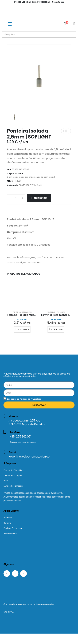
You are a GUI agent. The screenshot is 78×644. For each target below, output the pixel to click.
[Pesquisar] (42, 34)
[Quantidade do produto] (16, 198)
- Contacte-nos (39, 2)
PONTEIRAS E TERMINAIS (30, 185)
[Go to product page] (22, 293)
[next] (69, 131)
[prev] (63, 131)
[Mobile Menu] (10, 24)
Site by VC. (9, 612)
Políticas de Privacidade (30, 399)
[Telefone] (39, 438)
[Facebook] (7, 574)
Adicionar (40, 198)
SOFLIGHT (22, 319)
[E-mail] (39, 454)
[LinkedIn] (24, 574)
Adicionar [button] (23, 329)
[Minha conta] (74, 24)
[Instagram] (15, 574)
